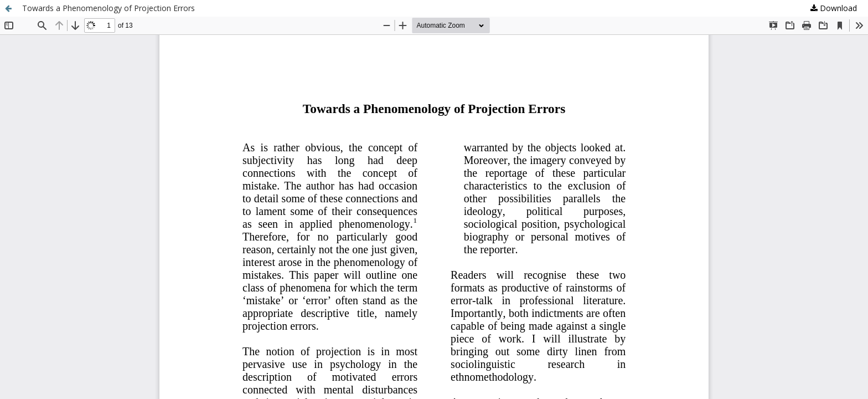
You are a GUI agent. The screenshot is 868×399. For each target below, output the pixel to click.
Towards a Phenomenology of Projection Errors (108, 8)
